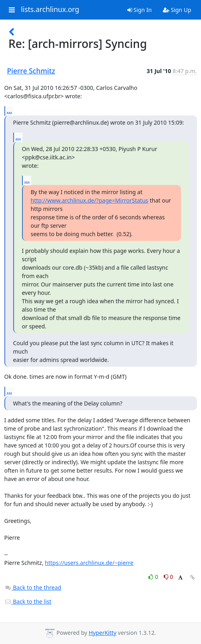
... (10, 111)
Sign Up (177, 10)
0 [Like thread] (154, 577)
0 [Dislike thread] (169, 577)
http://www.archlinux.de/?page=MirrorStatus (90, 200)
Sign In (140, 10)
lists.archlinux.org (50, 10)
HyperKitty (102, 633)
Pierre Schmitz (31, 71)
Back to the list (28, 601)
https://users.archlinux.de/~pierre (89, 563)
